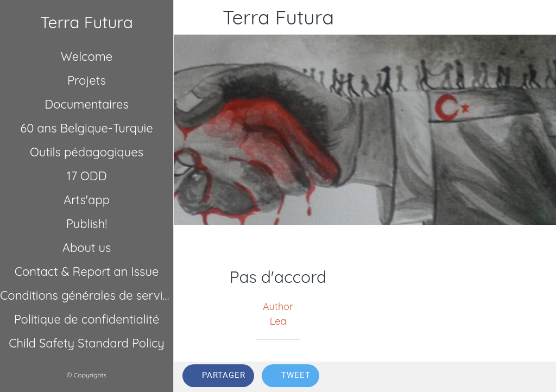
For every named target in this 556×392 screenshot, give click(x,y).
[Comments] (534, 377)
